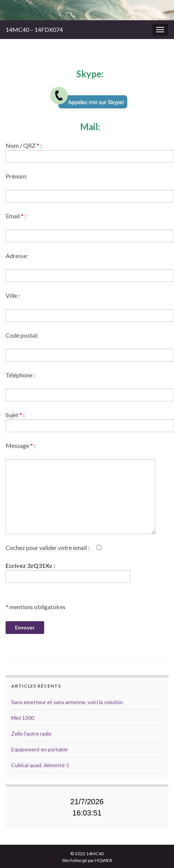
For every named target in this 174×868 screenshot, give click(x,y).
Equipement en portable (39, 749)
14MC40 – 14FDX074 (34, 29)
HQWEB (104, 860)
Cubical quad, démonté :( (40, 765)
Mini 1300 (23, 718)
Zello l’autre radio (31, 734)
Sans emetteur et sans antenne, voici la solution (67, 702)
